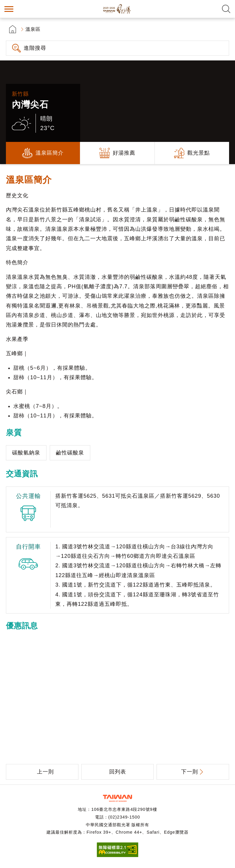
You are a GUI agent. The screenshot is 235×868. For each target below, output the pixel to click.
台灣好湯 (117, 9)
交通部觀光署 (117, 798)
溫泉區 (33, 29)
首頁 (13, 29)
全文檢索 (226, 9)
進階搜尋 (35, 48)
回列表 (118, 772)
